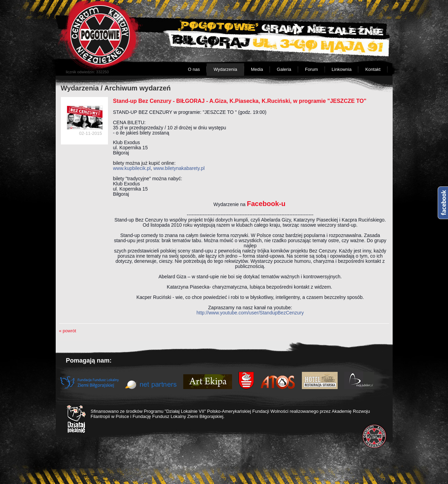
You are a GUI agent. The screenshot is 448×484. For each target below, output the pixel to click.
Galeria (284, 69)
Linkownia (342, 69)
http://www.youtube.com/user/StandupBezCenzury (250, 313)
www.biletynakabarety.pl (179, 168)
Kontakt (373, 69)
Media (257, 69)
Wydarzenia (225, 69)
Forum (312, 69)
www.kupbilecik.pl (132, 168)
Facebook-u (266, 204)
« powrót (68, 331)
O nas (194, 69)
